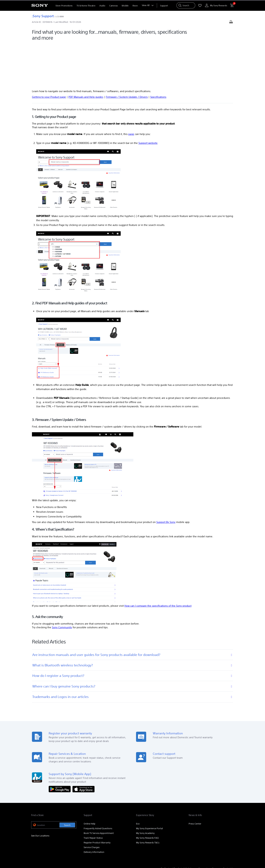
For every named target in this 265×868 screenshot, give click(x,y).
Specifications (158, 54)
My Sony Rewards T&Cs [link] (148, 799)
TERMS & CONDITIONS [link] (41, 850)
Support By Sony (166, 479)
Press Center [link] (195, 780)
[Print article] (231, 22)
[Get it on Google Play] (61, 745)
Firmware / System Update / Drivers (127, 54)
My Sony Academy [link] (145, 790)
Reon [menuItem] (135, 6)
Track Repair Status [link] (93, 795)
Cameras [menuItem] (113, 6)
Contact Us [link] (228, 825)
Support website (148, 99)
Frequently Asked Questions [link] (98, 785)
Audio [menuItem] (102, 6)
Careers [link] (216, 825)
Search (67, 782)
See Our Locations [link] (40, 792)
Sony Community (62, 584)
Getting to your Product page (49, 54)
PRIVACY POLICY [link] (60, 850)
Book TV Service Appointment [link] (99, 790)
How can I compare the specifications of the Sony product (158, 562)
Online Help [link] (89, 780)
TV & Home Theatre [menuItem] (86, 6)
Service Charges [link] (92, 804)
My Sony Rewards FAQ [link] (147, 795)
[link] (38, 834)
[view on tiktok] (230, 834)
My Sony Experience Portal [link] (149, 785)
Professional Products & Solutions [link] (178, 825)
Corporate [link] (203, 825)
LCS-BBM (60, 16)
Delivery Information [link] (94, 809)
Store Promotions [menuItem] (64, 6)
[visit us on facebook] (216, 834)
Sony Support (43, 16)
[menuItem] (164, 6)
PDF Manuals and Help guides (86, 54)
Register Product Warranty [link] (97, 799)
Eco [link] (138, 780)
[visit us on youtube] (209, 834)
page (131, 91)
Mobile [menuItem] (125, 6)
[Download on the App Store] (83, 745)
